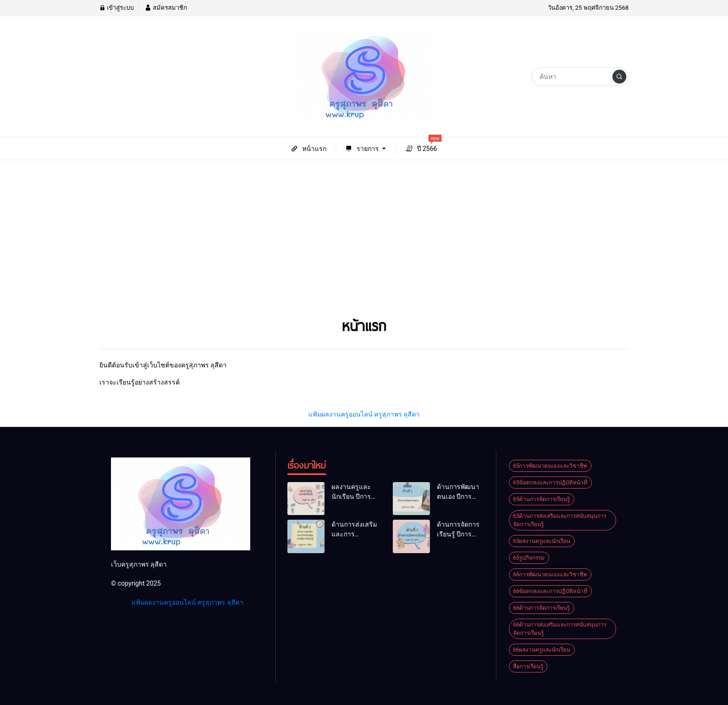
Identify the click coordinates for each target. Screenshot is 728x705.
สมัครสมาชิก (166, 8)
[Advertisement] (364, 241)
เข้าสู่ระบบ (117, 8)
